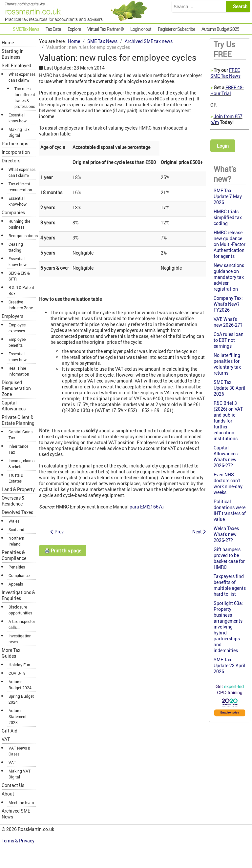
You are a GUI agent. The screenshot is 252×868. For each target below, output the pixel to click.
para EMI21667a (147, 507)
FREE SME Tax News (225, 73)
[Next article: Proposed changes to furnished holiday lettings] (199, 532)
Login (223, 146)
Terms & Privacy (19, 841)
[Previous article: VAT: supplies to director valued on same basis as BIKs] (57, 532)
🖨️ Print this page (63, 551)
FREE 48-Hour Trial (227, 90)
